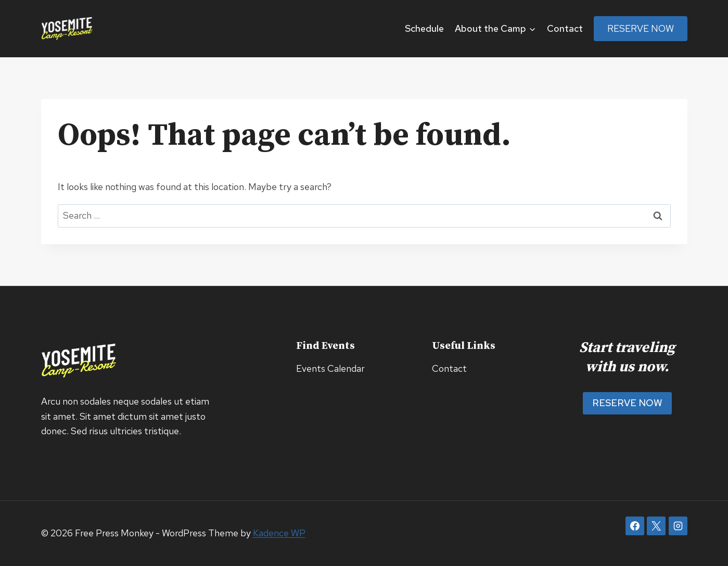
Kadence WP (279, 533)
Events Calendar (330, 368)
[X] (656, 526)
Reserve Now (641, 28)
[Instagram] (678, 526)
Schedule (424, 28)
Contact (565, 28)
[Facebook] (635, 526)
